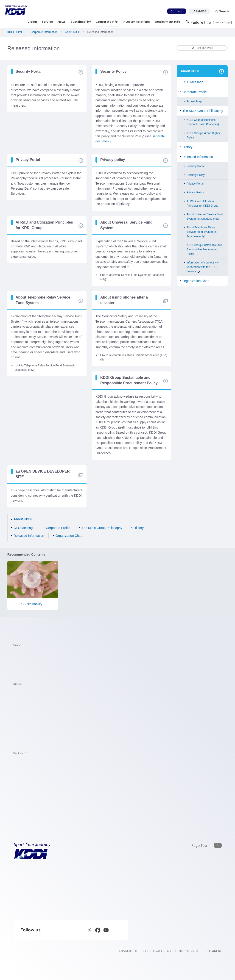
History (139, 528)
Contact (177, 11)
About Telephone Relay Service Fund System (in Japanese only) (202, 232)
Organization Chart (69, 536)
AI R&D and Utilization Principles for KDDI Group (202, 203)
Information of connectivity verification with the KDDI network (203, 267)
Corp (227, 22)
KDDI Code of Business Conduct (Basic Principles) (203, 122)
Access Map (194, 101)
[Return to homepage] (16, 10)
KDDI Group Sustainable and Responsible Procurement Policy (204, 249)
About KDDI (23, 519)
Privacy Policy (195, 192)
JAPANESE (201, 11)
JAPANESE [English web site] (214, 951)
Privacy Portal (195, 184)
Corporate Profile (58, 528)
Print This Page (202, 48)
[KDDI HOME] (32, 851)
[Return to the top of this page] (207, 846)
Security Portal (196, 166)
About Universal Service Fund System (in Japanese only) (205, 217)
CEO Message (24, 528)
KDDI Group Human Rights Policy (203, 135)
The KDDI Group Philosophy (102, 528)
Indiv (218, 22)
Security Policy (196, 175)
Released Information (29, 536)
